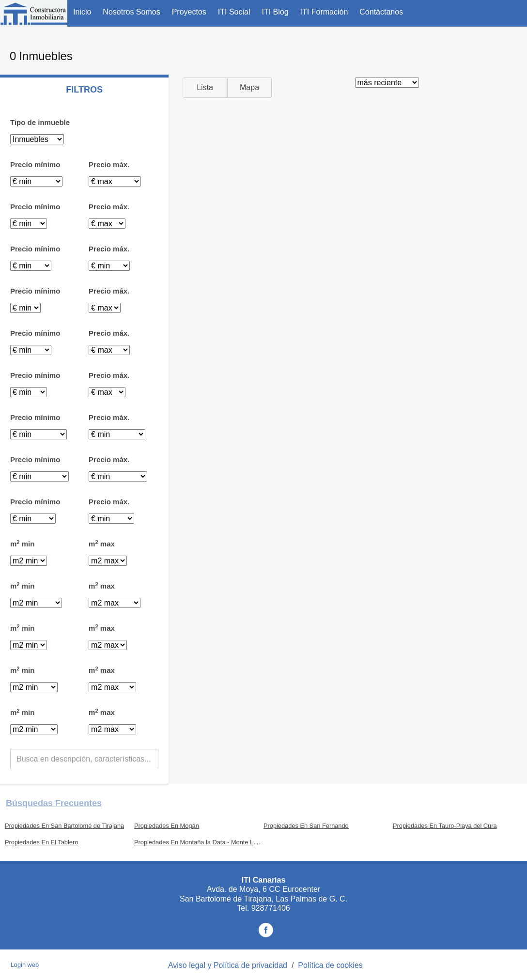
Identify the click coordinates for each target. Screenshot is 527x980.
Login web (25, 965)
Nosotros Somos (131, 12)
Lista (205, 87)
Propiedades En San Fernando (306, 826)
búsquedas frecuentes (54, 803)
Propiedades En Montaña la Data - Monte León (199, 842)
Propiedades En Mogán (167, 826)
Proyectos (189, 12)
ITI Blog (275, 12)
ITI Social (234, 12)
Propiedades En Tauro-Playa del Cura (445, 826)
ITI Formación (324, 12)
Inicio (82, 12)
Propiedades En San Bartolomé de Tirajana (64, 826)
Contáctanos (381, 12)
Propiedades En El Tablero (41, 842)
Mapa (249, 87)
